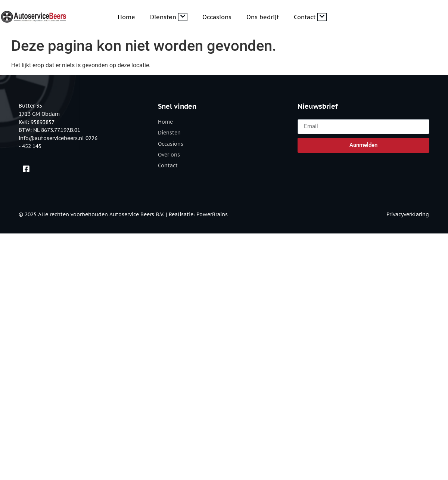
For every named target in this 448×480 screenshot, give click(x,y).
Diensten (169, 17)
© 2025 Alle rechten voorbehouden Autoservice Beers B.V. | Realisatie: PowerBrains (123, 214)
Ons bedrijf (263, 17)
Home (126, 17)
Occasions (217, 17)
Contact (310, 17)
